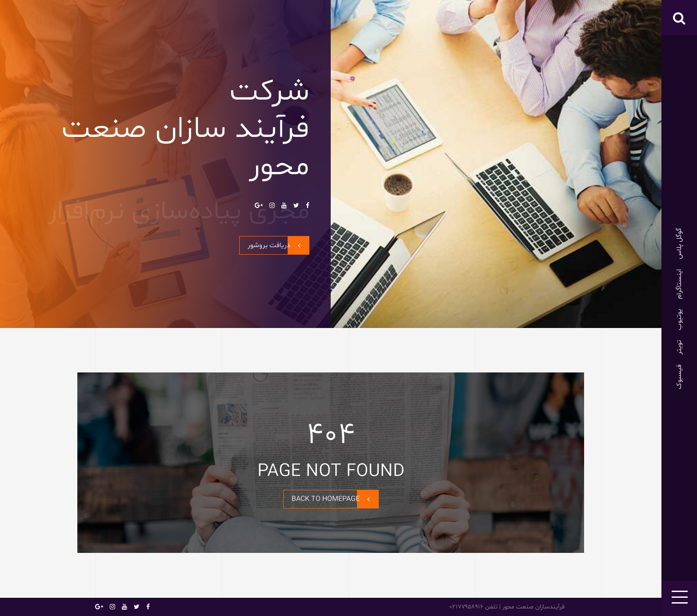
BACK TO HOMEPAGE (335, 499)
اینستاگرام (679, 284)
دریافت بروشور (278, 245)
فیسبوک (679, 377)
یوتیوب (679, 320)
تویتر (679, 347)
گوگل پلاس (679, 244)
